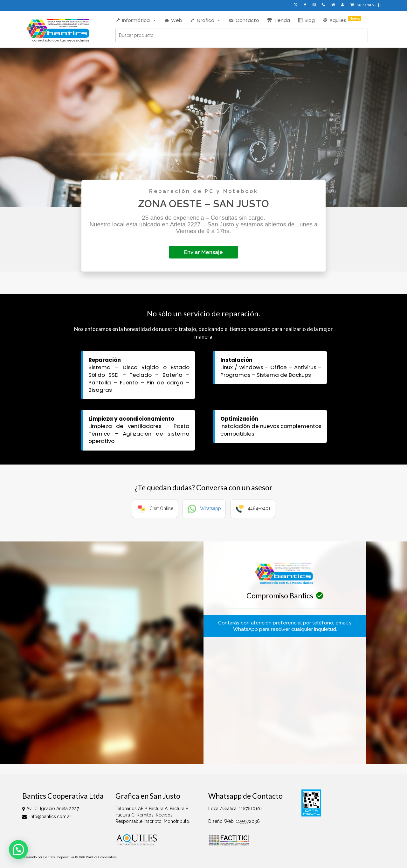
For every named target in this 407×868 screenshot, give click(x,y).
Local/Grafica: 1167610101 (235, 809)
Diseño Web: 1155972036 (234, 821)
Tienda (282, 20)
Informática (139, 20)
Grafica (209, 20)
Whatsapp (210, 508)
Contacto (247, 20)
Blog (310, 20)
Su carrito (366, 5)
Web (177, 20)
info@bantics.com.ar (47, 816)
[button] (18, 850)
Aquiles (345, 20)
